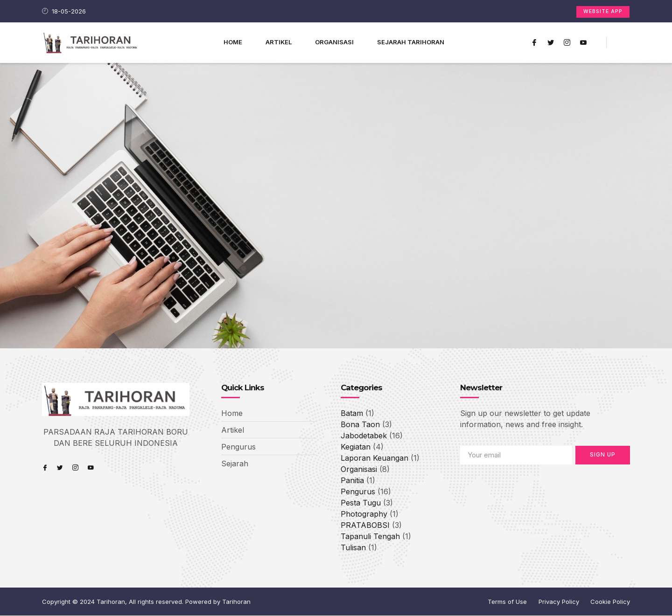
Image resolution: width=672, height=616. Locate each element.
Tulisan (353, 548)
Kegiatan (356, 447)
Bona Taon (360, 425)
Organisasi (359, 470)
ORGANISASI (334, 42)
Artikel (279, 42)
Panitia (352, 481)
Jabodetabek (364, 436)
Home (233, 42)
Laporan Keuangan (374, 458)
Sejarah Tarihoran (411, 42)
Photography (364, 514)
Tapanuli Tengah (370, 537)
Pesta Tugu (361, 503)
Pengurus (358, 492)
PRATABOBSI (365, 526)
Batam (352, 414)
